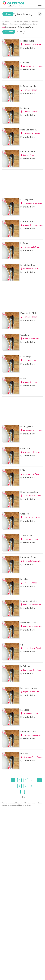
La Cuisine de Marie (29, 86)
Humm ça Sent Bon (29, 492)
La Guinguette (27, 200)
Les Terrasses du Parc (30, 688)
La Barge (24, 243)
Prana (23, 378)
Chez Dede (25, 448)
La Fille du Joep (27, 41)
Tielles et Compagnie (30, 535)
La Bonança (26, 357)
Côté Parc (25, 335)
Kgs (22, 644)
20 (25, 797)
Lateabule (25, 62)
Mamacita (25, 753)
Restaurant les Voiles (30, 151)
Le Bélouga (25, 666)
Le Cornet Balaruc (28, 601)
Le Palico (24, 579)
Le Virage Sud (27, 427)
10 (21, 797)
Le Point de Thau (28, 265)
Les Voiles (25, 710)
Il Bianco (24, 470)
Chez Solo (25, 514)
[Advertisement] (22, 183)
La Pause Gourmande (30, 221)
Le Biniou (25, 108)
